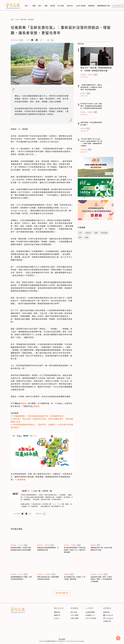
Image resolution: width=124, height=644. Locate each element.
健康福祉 (31, 19)
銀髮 (87, 237)
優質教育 (83, 93)
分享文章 (30, 40)
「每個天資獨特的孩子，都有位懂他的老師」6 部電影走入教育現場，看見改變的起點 (91, 87)
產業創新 (90, 75)
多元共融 (20, 545)
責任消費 (83, 129)
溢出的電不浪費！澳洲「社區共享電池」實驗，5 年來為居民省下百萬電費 (101, 579)
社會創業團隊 (90, 614)
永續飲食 (90, 112)
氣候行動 (100, 574)
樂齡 (96, 233)
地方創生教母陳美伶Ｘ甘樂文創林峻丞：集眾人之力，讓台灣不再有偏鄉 (75, 550)
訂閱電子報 (107, 623)
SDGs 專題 (74, 617)
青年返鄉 (104, 233)
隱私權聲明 (62, 641)
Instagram (108, 620)
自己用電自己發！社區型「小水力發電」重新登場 (75, 578)
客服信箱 (106, 614)
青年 (80, 237)
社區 (80, 233)
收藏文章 (53, 40)
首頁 (12, 19)
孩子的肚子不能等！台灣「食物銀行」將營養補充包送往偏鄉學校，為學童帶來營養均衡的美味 (91, 106)
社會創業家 (84, 149)
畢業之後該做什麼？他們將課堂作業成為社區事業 (48, 578)
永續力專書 (75, 620)
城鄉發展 (23, 19)
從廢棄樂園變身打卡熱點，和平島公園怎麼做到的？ (21, 578)
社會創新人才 (90, 617)
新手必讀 (74, 614)
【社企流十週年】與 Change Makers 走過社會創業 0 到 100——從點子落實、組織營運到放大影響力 (92, 142)
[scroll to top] (118, 638)
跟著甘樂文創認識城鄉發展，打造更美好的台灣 (48, 549)
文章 (17, 19)
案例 (21, 40)
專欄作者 (57, 617)
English (57, 620)
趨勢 (88, 93)
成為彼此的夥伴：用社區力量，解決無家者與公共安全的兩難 (21, 549)
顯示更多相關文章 (62, 594)
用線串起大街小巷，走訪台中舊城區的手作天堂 (101, 549)
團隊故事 (57, 614)
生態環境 (93, 574)
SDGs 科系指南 (91, 620)
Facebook (108, 617)
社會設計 (88, 233)
